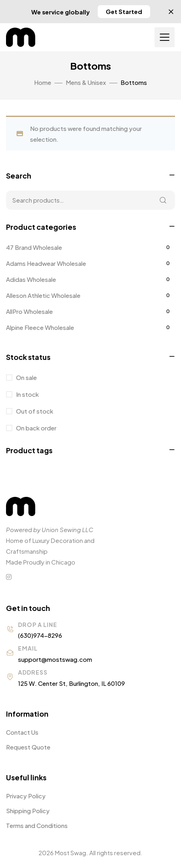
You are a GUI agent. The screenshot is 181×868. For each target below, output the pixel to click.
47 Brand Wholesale (34, 247)
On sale (26, 377)
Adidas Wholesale (31, 279)
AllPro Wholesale (29, 311)
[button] (124, 12)
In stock (27, 394)
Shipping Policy (28, 811)
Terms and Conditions (37, 825)
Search (163, 200)
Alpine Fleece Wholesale (40, 327)
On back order (36, 428)
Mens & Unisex (86, 82)
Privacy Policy (26, 796)
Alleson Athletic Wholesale (43, 295)
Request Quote (28, 747)
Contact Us (22, 732)
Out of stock (34, 411)
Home (43, 82)
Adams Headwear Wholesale (46, 263)
